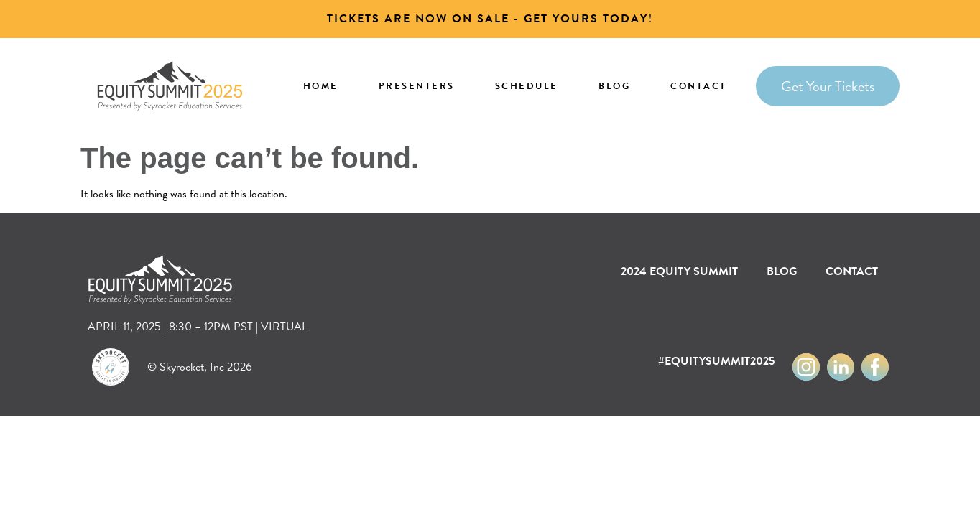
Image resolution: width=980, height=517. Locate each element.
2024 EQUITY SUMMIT (679, 271)
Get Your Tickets (828, 86)
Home (321, 86)
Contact (699, 86)
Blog (614, 86)
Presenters (417, 86)
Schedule (527, 86)
